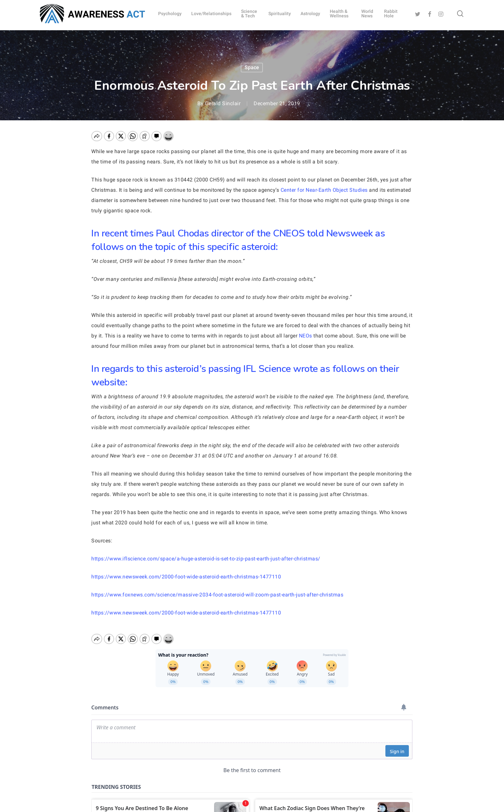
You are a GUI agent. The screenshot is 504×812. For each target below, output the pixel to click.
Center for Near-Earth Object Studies (324, 190)
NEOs (306, 336)
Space (252, 67)
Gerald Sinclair (223, 103)
